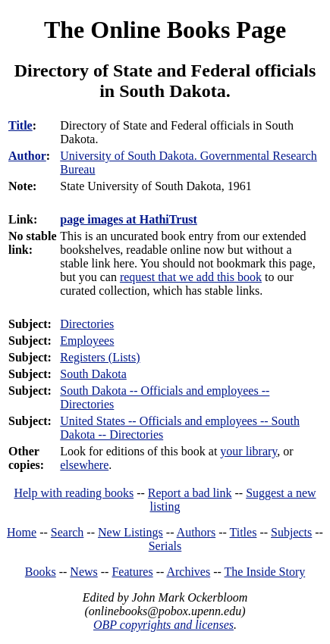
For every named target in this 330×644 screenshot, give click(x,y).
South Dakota (93, 374)
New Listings (130, 532)
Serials (165, 546)
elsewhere (84, 465)
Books (41, 572)
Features (132, 572)
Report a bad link (190, 493)
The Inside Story (265, 572)
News (83, 572)
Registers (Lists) (100, 357)
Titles (244, 532)
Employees (87, 341)
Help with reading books (74, 493)
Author (27, 156)
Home (22, 532)
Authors (196, 532)
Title (20, 125)
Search (68, 532)
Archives (188, 572)
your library (248, 451)
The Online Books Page (165, 30)
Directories (87, 324)
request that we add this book (191, 277)
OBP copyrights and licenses (163, 625)
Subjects (291, 532)
